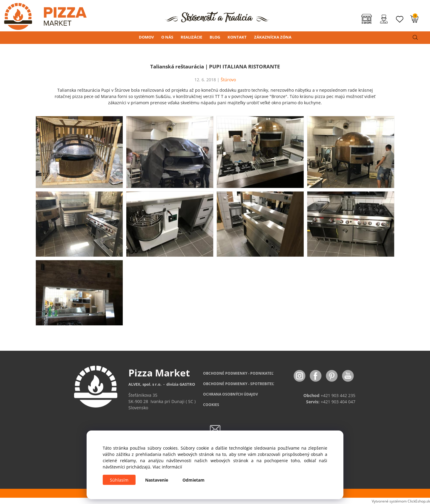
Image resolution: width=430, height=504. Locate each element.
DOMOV (146, 37)
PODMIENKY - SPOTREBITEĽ (239, 384)
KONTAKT (237, 37)
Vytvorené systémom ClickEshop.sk (401, 501)
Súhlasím (119, 480)
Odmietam (193, 480)
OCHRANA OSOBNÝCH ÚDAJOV (231, 394)
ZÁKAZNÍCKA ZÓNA (273, 37)
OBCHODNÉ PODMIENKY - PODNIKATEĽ (238, 373)
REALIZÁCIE (191, 37)
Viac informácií (167, 467)
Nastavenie (157, 480)
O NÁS (167, 37)
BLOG (215, 37)
